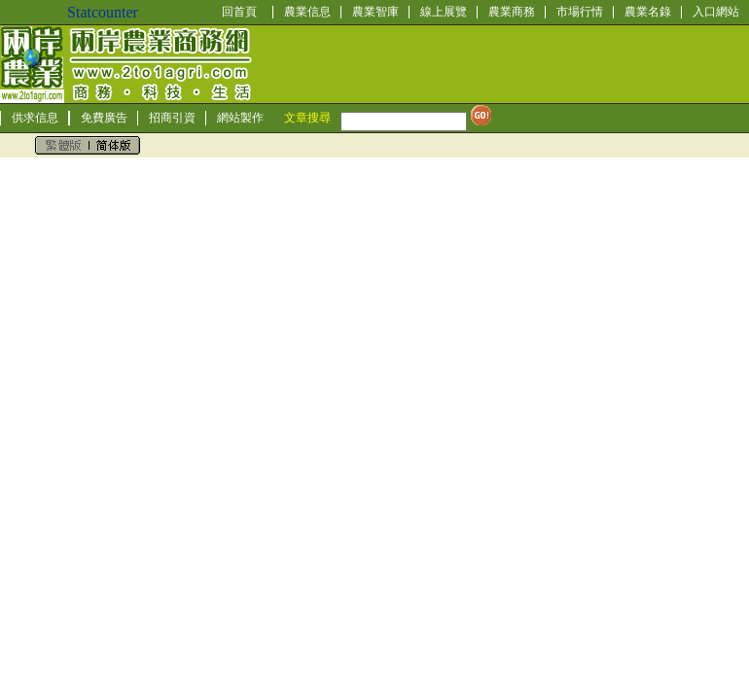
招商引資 (172, 118)
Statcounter (103, 12)
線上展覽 (444, 12)
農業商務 (512, 12)
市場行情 (580, 12)
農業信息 (307, 12)
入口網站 (716, 12)
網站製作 (240, 118)
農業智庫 (375, 12)
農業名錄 (648, 12)
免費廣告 (104, 118)
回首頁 (239, 12)
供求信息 (35, 118)
